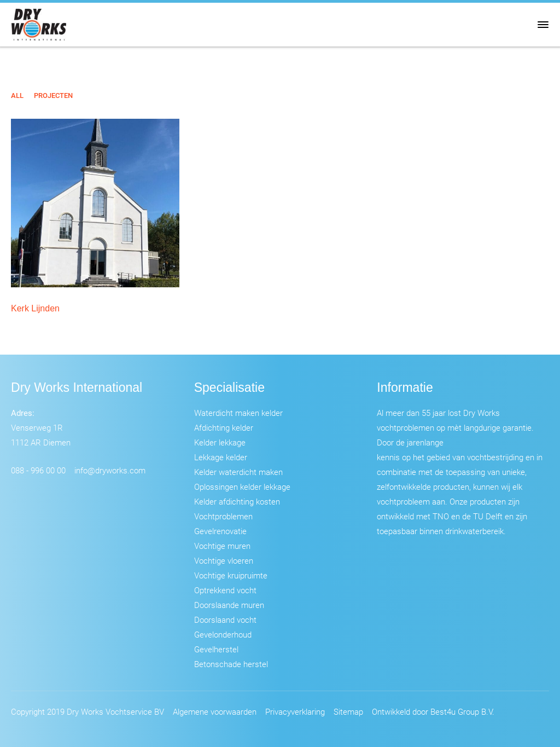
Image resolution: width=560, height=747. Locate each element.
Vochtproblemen (223, 516)
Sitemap (348, 711)
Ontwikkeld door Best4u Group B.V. (433, 711)
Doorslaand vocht (225, 619)
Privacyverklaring (295, 711)
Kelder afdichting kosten (237, 501)
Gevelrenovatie (220, 531)
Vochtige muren (222, 546)
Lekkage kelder (221, 457)
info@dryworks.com (110, 470)
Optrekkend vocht (225, 590)
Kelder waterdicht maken (238, 472)
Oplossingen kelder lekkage (242, 487)
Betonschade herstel (231, 664)
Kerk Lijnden (35, 308)
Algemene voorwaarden (215, 711)
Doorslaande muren (229, 605)
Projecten (53, 95)
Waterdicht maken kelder (238, 413)
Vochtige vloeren (224, 560)
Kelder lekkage (220, 442)
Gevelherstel (216, 649)
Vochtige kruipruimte (231, 575)
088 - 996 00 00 (38, 470)
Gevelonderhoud (223, 634)
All (17, 95)
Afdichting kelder (224, 427)
